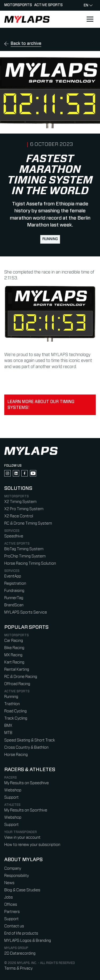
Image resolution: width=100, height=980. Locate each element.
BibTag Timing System (24, 549)
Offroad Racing (17, 684)
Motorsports (18, 5)
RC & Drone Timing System (28, 523)
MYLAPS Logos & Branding (28, 941)
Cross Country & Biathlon (26, 747)
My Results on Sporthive (26, 810)
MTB (8, 733)
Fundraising (14, 591)
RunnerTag (14, 598)
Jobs (9, 897)
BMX (8, 726)
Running (50, 239)
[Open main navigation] (90, 19)
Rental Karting (17, 669)
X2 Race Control (19, 516)
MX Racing (13, 655)
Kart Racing (14, 662)
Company (13, 868)
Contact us (14, 926)
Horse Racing (16, 755)
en (88, 5)
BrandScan (14, 605)
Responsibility (17, 876)
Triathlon (12, 704)
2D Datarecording (20, 953)
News (9, 883)
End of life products (21, 933)
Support (11, 797)
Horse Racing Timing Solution (30, 563)
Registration (15, 583)
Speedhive (14, 536)
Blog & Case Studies (22, 890)
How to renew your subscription (32, 845)
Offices (11, 905)
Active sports (48, 5)
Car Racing (14, 641)
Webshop (13, 790)
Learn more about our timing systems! (41, 405)
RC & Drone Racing (21, 677)
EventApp (13, 576)
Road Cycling (15, 711)
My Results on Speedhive (27, 783)
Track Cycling (16, 718)
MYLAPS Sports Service (26, 612)
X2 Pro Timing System (24, 509)
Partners (12, 912)
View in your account (22, 838)
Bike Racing (14, 648)
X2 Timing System (20, 502)
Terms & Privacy (18, 968)
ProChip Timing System (25, 556)
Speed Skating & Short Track (30, 740)
